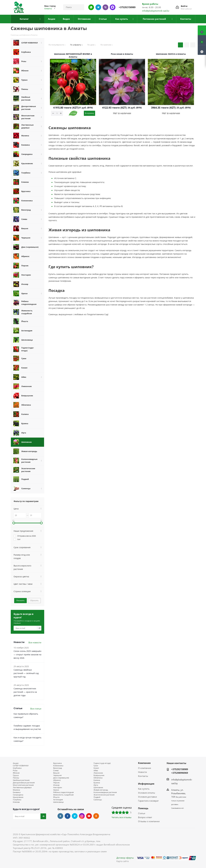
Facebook (68, 816)
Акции (16, 763)
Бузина (97, 783)
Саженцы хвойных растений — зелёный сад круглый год (26, 673)
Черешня (57, 775)
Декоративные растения (24, 783)
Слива (56, 770)
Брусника (57, 763)
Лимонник (98, 773)
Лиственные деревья (22, 787)
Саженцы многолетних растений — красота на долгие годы (25, 692)
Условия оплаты (147, 793)
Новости (142, 772)
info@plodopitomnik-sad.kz (156, 11)
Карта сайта (123, 861)
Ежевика (17, 792)
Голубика (17, 800)
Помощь (143, 808)
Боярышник (99, 775)
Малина (16, 790)
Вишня (56, 773)
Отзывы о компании (149, 821)
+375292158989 (127, 7)
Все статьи (36, 709)
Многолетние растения (23, 785)
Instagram (82, 816)
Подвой (97, 797)
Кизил (96, 768)
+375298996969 (180, 773)
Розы (15, 770)
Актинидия (58, 800)
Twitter (75, 816)
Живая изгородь (101, 790)
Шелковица (58, 802)
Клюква (16, 802)
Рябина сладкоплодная (63, 792)
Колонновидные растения (105, 792)
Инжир (56, 785)
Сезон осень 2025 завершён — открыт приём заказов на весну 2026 (27, 654)
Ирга (96, 785)
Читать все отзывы (122, 817)
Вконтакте (60, 816)
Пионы (16, 778)
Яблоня (16, 773)
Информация (146, 784)
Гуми (96, 766)
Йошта (56, 797)
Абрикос (57, 780)
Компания (144, 763)
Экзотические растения (104, 795)
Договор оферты (125, 858)
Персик (56, 783)
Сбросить (34, 600)
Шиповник (98, 787)
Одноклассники (96, 816)
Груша (16, 775)
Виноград (58, 768)
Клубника (17, 768)
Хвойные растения (21, 780)
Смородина (18, 795)
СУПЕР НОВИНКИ (21, 766)
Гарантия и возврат (148, 801)
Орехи (56, 790)
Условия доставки (147, 797)
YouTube (89, 816)
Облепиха (98, 778)
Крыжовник (18, 797)
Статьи (142, 813)
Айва (96, 770)
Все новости (35, 642)
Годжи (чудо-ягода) (102, 763)
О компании (145, 768)
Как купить (144, 789)
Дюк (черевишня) (61, 778)
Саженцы (98, 800)
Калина (97, 780)
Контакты (143, 776)
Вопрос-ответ (145, 817)
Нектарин (58, 787)
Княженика (58, 766)
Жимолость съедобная (63, 795)
